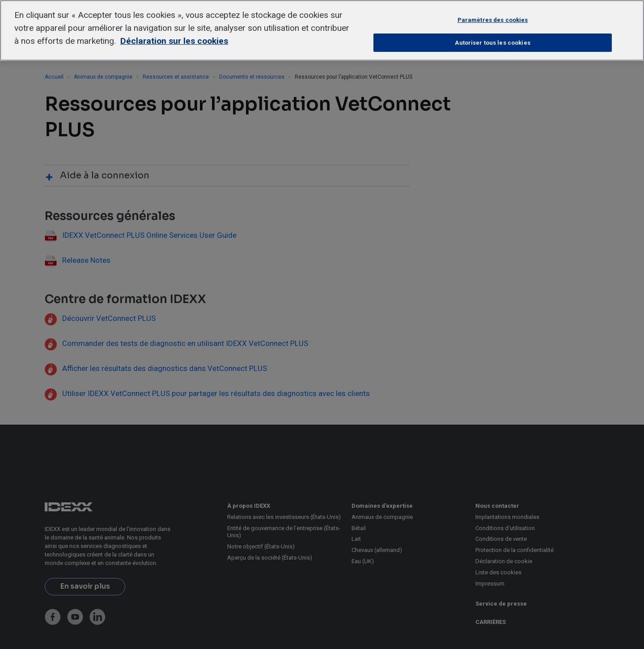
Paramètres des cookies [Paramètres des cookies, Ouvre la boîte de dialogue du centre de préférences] (493, 20)
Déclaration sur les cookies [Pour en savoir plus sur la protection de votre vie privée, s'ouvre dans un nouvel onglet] (174, 41)
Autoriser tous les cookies (492, 43)
